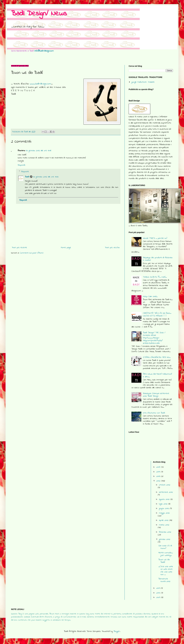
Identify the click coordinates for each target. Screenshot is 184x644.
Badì (27, 177)
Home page (66, 248)
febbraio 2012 (165, 532)
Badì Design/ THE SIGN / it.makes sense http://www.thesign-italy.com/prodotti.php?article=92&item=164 (154, 338)
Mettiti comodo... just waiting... (166, 554)
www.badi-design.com (40, 84)
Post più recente (19, 248)
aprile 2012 (164, 520)
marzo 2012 (164, 525)
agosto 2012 (165, 499)
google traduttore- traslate (143, 82)
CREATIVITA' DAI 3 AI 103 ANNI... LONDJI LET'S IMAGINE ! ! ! (157, 314)
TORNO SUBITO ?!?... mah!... (155, 277)
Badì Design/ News (39, 14)
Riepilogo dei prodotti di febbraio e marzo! (158, 259)
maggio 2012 (164, 513)
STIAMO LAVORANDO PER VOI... (157, 357)
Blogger (117, 631)
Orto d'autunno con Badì (154, 413)
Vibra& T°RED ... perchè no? (155, 238)
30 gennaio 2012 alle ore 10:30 (46, 177)
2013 (159, 476)
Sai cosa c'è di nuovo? (165, 547)
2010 (159, 593)
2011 (158, 588)
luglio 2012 (164, 504)
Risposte (25, 172)
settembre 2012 (166, 492)
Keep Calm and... (150, 296)
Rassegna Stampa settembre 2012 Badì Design (156, 395)
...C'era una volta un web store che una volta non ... (166, 570)
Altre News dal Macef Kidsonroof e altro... (157, 375)
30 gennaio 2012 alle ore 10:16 (39, 151)
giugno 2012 (164, 508)
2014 (159, 472)
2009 (159, 597)
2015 (159, 467)
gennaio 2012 (165, 539)
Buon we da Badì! (164, 561)
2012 (159, 481)
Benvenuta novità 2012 (164, 580)
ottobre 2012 (165, 485)
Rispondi (21, 165)
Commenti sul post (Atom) (32, 253)
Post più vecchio (112, 248)
